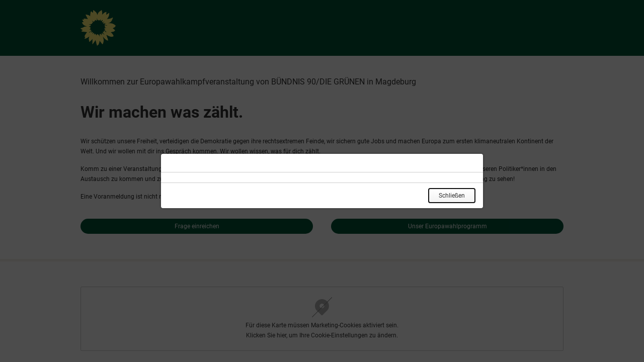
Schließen (452, 196)
